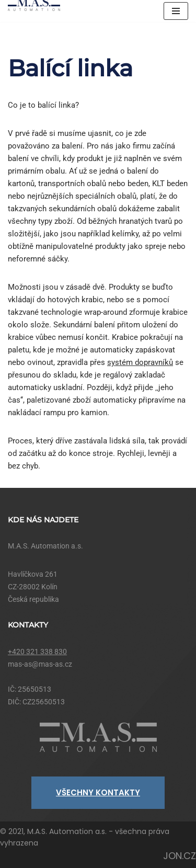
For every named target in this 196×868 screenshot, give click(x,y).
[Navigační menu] (176, 11)
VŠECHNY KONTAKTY (98, 792)
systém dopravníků (140, 362)
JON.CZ (180, 856)
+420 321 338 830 (37, 652)
